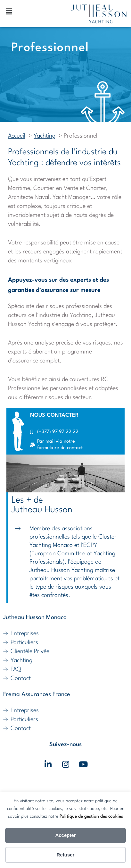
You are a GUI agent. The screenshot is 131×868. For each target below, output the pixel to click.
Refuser (66, 855)
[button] (9, 12)
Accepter (65, 835)
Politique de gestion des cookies (91, 816)
